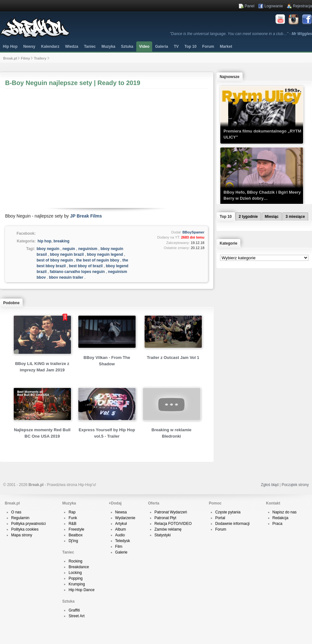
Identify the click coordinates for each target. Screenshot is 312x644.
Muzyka (108, 47)
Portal (220, 518)
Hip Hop (10, 47)
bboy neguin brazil (67, 254)
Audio (120, 535)
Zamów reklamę (168, 529)
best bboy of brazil (86, 266)
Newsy (29, 47)
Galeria (162, 47)
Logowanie (274, 6)
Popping (75, 578)
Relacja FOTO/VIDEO (173, 524)
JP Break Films (86, 216)
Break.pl (10, 58)
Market (226, 47)
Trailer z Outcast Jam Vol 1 (173, 358)
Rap (72, 512)
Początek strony (295, 485)
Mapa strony (22, 535)
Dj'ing (73, 541)
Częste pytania (228, 512)
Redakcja (280, 518)
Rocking (75, 561)
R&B (72, 524)
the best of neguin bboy (98, 260)
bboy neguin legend (105, 254)
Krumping (77, 584)
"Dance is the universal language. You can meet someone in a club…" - (241, 34)
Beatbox (75, 535)
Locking (75, 573)
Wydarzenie (125, 518)
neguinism (88, 249)
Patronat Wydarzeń (171, 512)
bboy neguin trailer (66, 277)
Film (119, 547)
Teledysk (123, 541)
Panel (250, 6)
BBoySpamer (193, 232)
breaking (61, 241)
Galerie (121, 552)
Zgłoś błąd (269, 485)
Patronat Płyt (165, 518)
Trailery (40, 58)
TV (176, 47)
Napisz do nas (285, 512)
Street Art (76, 616)
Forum (221, 529)
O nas (16, 512)
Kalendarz (50, 47)
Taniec (90, 47)
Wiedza (71, 47)
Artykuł (121, 524)
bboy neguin (48, 249)
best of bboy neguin (55, 260)
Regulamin (20, 518)
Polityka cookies (25, 529)
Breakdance (79, 567)
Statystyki (163, 535)
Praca (277, 524)
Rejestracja (302, 6)
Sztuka (127, 47)
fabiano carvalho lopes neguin (77, 272)
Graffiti (74, 610)
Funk (73, 518)
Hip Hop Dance (81, 590)
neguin (69, 249)
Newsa (121, 512)
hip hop (44, 241)
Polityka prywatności (28, 524)
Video (144, 47)
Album (121, 529)
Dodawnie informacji (232, 524)
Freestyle (76, 529)
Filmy (26, 58)
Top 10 (190, 47)
